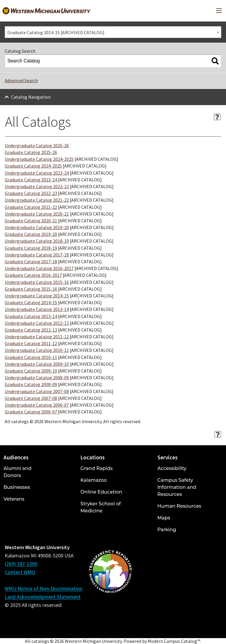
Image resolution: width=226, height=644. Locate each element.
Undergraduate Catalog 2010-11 (37, 350)
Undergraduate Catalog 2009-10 (37, 364)
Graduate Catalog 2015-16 (31, 289)
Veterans (14, 499)
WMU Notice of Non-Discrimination (44, 588)
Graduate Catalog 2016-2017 (33, 275)
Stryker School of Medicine (100, 507)
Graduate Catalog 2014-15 (31, 302)
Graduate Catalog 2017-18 (31, 261)
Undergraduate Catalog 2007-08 (37, 391)
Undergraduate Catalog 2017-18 (37, 255)
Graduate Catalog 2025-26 (31, 152)
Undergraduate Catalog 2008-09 (37, 378)
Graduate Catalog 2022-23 (31, 193)
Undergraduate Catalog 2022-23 (37, 186)
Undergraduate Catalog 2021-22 (37, 200)
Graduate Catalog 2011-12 (31, 343)
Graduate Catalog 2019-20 (31, 234)
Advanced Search (21, 80)
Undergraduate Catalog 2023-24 (37, 173)
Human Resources (179, 506)
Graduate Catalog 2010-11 (31, 357)
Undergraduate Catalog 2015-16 (37, 282)
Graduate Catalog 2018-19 (31, 248)
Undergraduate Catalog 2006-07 (37, 405)
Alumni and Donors (18, 472)
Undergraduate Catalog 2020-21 (37, 214)
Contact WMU (20, 572)
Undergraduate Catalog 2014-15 (37, 296)
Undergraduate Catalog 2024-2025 (39, 159)
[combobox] (113, 32)
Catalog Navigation (31, 97)
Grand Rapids (96, 468)
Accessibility (172, 468)
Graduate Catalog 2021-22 (31, 207)
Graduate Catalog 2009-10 (31, 371)
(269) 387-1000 (21, 564)
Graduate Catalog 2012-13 (31, 330)
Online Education (101, 492)
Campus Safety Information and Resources (177, 487)
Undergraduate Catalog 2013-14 (37, 309)
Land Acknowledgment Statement (43, 597)
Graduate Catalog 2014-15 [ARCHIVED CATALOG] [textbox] (56, 32)
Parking (167, 530)
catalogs (40, 641)
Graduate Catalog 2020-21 (31, 221)
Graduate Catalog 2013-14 (31, 316)
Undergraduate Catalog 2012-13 (37, 323)
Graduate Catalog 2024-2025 (33, 166)
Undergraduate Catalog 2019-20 (37, 227)
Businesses (17, 487)
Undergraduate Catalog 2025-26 (37, 145)
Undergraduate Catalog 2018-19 (37, 241)
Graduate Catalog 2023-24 (31, 180)
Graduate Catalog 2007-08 (31, 398)
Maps (164, 518)
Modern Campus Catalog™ (174, 641)
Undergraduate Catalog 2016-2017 (39, 268)
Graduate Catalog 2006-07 (31, 412)
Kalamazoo (94, 480)
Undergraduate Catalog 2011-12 (37, 337)
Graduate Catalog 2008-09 (31, 384)
